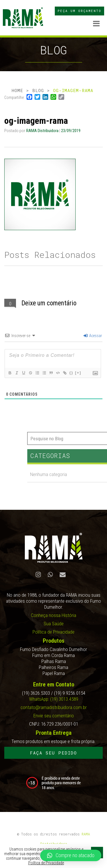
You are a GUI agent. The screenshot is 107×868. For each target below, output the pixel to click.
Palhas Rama (54, 661)
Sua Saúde (54, 624)
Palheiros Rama (53, 667)
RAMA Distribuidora (43, 131)
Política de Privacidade (53, 632)
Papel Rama (54, 673)
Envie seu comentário (54, 716)
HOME (17, 90)
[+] (78, 373)
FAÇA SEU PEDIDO (53, 753)
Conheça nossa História (53, 615)
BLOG (38, 90)
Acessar (93, 336)
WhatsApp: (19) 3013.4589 (54, 699)
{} (71, 373)
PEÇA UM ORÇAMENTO (79, 11)
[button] (71, 855)
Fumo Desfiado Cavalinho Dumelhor (53, 649)
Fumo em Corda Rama (53, 655)
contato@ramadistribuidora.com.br (54, 707)
